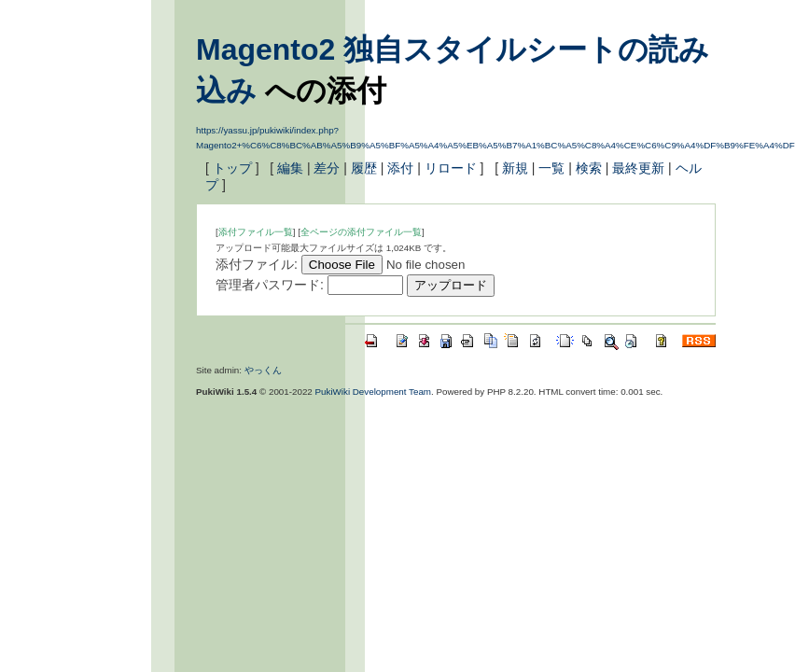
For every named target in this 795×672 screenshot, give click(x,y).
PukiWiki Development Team (374, 392)
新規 (515, 168)
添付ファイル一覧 (256, 232)
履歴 (364, 168)
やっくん (263, 370)
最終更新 (638, 168)
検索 (589, 168)
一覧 (551, 168)
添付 (400, 168)
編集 (290, 168)
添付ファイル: (257, 264)
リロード (451, 168)
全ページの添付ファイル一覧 (361, 232)
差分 (327, 168)
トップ (232, 168)
